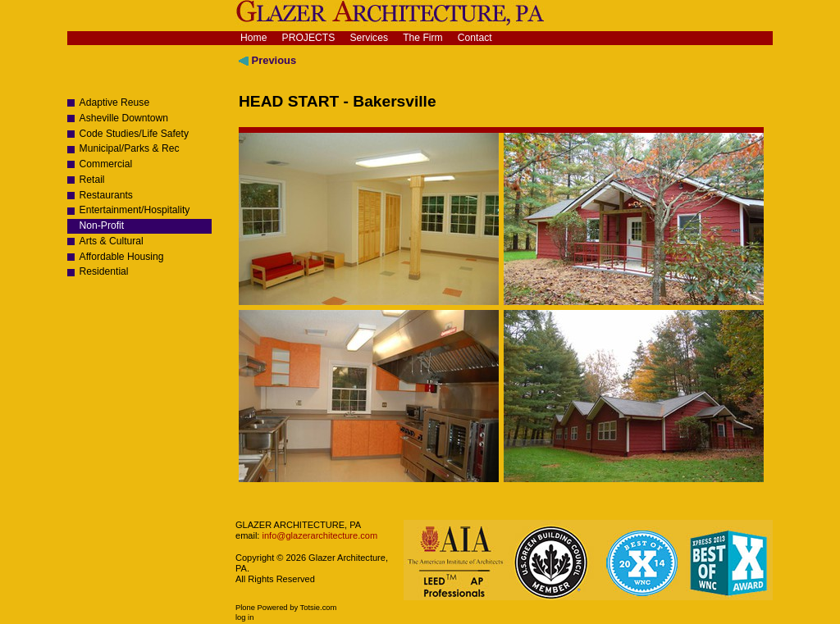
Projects (309, 38)
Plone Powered (262, 608)
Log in (244, 617)
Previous (267, 60)
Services (369, 38)
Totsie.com (319, 608)
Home (253, 38)
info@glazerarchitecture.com (318, 535)
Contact (475, 38)
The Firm (423, 38)
